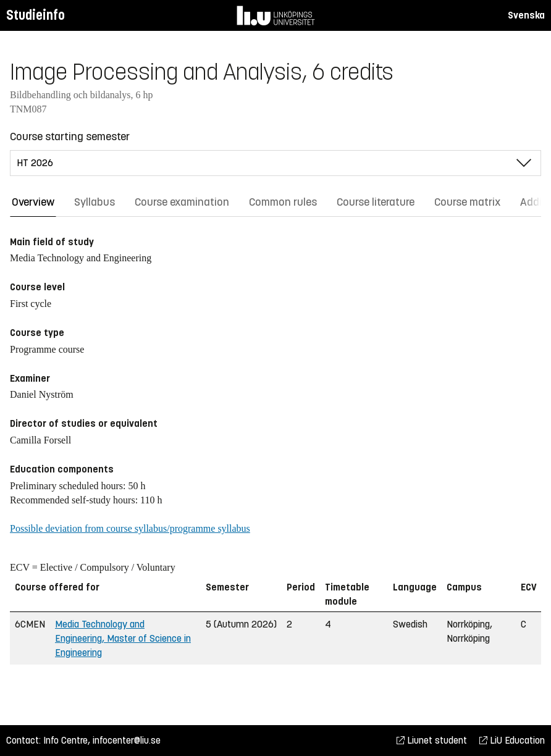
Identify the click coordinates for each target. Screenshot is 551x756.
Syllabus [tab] (95, 202)
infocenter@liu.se (127, 740)
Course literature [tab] (376, 202)
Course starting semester (70, 136)
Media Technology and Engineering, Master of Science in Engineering (123, 638)
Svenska (526, 15)
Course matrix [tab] (467, 202)
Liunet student (432, 740)
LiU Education (512, 740)
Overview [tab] (33, 202)
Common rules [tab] (283, 202)
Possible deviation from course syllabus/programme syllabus (130, 528)
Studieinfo (36, 15)
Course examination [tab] (182, 202)
